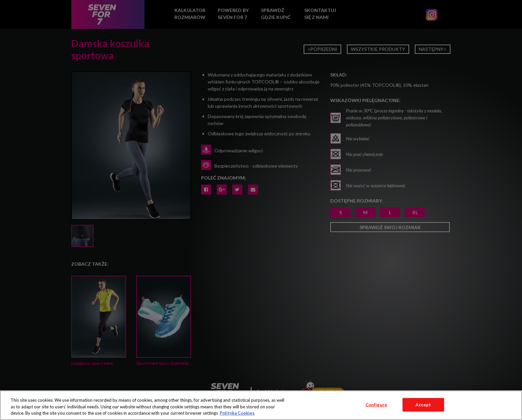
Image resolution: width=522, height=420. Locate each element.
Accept (423, 404)
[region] (261, 405)
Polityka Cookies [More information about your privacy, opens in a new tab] (237, 413)
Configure (376, 404)
